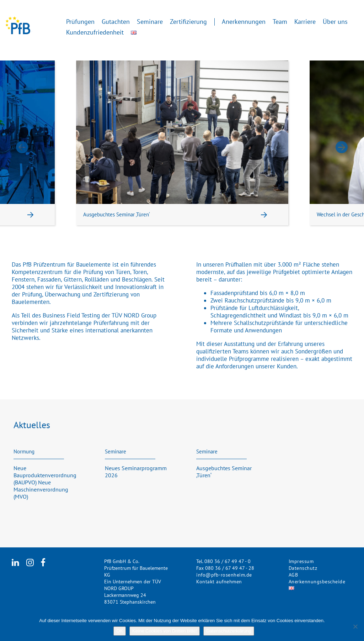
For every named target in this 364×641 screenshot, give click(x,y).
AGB (293, 575)
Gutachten (116, 21)
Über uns (335, 21)
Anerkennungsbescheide (317, 582)
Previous (22, 147)
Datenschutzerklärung (229, 631)
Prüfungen (80, 21)
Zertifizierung (188, 21)
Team (280, 21)
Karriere (305, 21)
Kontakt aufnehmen (219, 582)
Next (342, 147)
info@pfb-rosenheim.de (224, 575)
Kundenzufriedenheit (95, 32)
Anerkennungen (244, 21)
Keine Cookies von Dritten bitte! (165, 631)
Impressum (301, 561)
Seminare (150, 21)
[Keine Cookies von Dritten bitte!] (355, 626)
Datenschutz (303, 568)
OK (120, 631)
